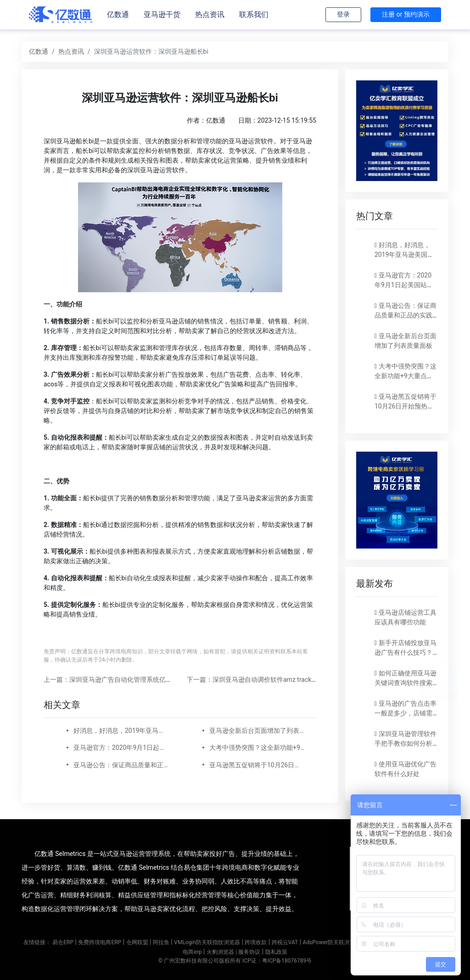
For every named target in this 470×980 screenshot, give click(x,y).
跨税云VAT (285, 942)
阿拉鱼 (161, 942)
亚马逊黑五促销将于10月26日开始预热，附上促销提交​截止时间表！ (257, 765)
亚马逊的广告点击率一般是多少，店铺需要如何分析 (406, 713)
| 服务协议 (248, 952)
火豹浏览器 (220, 952)
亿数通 (118, 14)
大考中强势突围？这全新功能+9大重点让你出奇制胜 (257, 748)
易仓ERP (63, 942)
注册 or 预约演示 (406, 14)
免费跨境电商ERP (100, 942)
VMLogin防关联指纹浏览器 (207, 942)
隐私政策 (276, 952)
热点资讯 (210, 14)
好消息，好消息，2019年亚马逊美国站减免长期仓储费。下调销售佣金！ (121, 731)
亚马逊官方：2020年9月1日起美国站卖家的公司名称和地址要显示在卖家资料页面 (121, 748)
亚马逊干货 (162, 14)
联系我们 (254, 14)
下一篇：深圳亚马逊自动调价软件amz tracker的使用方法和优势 (277, 680)
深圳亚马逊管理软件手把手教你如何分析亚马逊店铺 (406, 743)
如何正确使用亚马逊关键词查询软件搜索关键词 (406, 683)
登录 (343, 14)
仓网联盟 (137, 942)
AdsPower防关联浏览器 (332, 942)
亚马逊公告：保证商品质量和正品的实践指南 (121, 765)
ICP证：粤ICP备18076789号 (277, 961)
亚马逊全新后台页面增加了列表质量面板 (257, 731)
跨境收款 (256, 942)
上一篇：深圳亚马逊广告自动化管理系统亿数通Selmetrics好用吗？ (139, 680)
